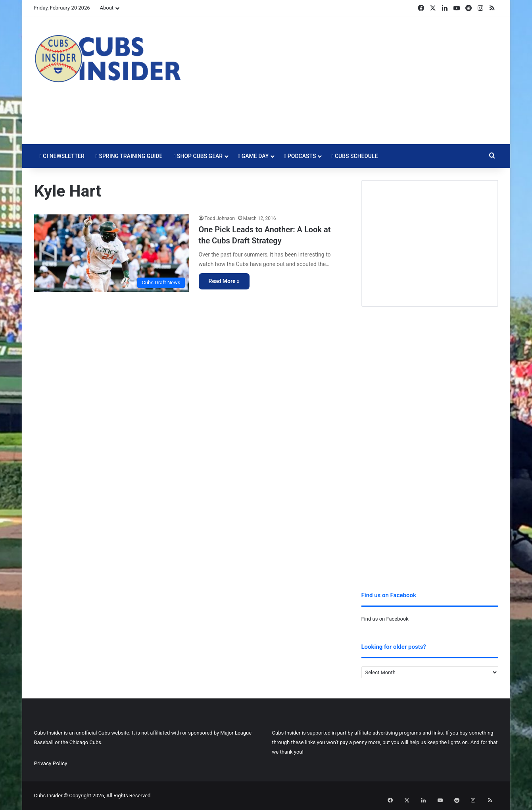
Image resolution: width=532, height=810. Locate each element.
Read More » (224, 281)
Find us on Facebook (385, 619)
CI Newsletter (62, 156)
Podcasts (300, 156)
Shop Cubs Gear (198, 156)
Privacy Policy (51, 763)
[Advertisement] (346, 81)
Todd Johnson (220, 218)
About (107, 8)
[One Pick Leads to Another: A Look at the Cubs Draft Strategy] (111, 253)
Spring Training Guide (129, 156)
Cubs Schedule (354, 156)
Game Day (253, 156)
